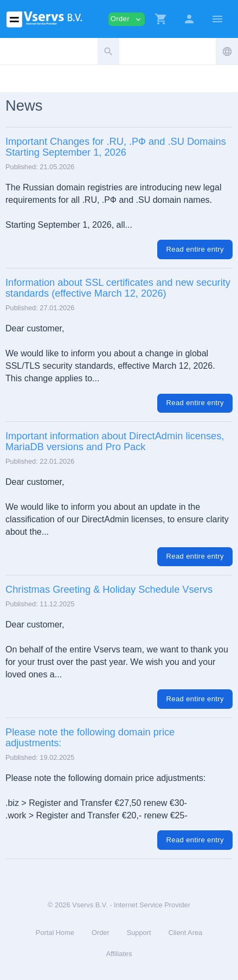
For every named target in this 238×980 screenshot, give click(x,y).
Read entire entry (195, 249)
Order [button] (127, 19)
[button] (161, 19)
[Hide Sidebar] (217, 19)
